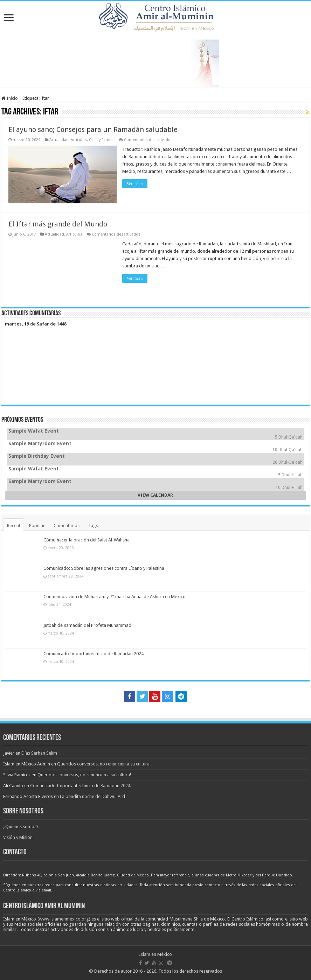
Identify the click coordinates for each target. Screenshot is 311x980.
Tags (93, 526)
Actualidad (59, 140)
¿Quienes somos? (21, 827)
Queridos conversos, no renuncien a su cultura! (104, 764)
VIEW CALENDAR (155, 495)
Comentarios (67, 526)
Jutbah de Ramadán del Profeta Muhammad (87, 625)
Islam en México (155, 954)
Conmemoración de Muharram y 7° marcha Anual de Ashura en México (115, 597)
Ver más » (135, 184)
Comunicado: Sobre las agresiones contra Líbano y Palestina (104, 568)
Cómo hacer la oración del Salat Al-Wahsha (87, 540)
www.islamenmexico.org (64, 919)
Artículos (79, 140)
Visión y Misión (18, 837)
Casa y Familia (102, 140)
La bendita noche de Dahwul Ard (92, 796)
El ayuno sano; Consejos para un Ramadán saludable (93, 129)
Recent (14, 526)
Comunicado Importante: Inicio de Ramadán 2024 (94, 654)
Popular (37, 526)
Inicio (10, 98)
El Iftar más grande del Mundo (58, 224)
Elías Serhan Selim (39, 753)
